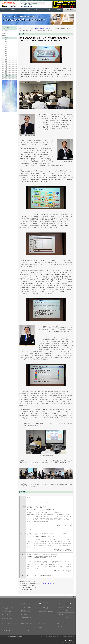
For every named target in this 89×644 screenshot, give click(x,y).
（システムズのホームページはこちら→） (46, 584)
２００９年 (5, 73)
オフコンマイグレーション (6, 614)
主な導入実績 (41, 614)
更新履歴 (4, 77)
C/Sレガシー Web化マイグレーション (8, 619)
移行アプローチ (24, 604)
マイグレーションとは (14, 10)
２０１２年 (5, 68)
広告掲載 (40, 628)
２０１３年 (5, 66)
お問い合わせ (19, 637)
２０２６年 (5, 40)
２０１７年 (5, 58)
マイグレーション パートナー (26, 631)
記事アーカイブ (41, 626)
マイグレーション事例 (47, 10)
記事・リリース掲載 (42, 625)
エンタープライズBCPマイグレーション (27, 616)
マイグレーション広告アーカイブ (64, 622)
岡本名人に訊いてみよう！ (7, 631)
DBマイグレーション (24, 615)
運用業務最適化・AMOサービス (26, 617)
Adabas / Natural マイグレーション (8, 620)
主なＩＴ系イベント (7, 75)
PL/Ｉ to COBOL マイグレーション (26, 608)
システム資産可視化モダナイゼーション (9, 609)
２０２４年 (5, 44)
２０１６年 (5, 60)
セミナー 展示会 (69, 10)
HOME (4, 597)
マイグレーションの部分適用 (44, 613)
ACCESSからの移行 (42, 610)
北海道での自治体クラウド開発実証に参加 (46, 612)
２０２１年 (5, 50)
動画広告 (59, 624)
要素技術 (41, 604)
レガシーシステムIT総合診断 (64, 604)
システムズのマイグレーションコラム (65, 607)
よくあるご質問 (61, 614)
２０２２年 (5, 48)
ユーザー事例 (23, 622)
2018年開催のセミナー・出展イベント (46, 28)
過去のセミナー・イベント (8, 38)
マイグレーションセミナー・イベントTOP (28, 28)
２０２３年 (5, 46)
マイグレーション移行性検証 (7, 612)
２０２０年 (5, 52)
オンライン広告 (60, 626)
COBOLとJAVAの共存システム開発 (26, 624)
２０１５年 (5, 62)
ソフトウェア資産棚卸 (6, 610)
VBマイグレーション (5, 617)
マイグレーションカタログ (63, 611)
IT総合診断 (59, 10)
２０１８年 (5, 56)
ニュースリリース (42, 624)
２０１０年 (5, 72)
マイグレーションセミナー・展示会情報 (9, 622)
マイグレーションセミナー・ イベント (8, 28)
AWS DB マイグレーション (25, 613)
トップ (3, 10)
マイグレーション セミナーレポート (8, 624)
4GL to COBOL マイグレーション (26, 609)
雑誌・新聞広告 (60, 625)
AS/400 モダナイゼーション (25, 610)
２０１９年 (5, 54)
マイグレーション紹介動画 (63, 618)
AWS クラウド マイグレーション (26, 612)
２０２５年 (5, 42)
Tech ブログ (4, 637)
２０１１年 (5, 70)
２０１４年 (5, 64)
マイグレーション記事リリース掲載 (46, 622)
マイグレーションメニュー (30, 10)
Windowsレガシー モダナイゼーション (8, 616)
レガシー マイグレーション (6, 613)
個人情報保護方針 (11, 637)
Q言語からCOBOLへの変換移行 (44, 609)
